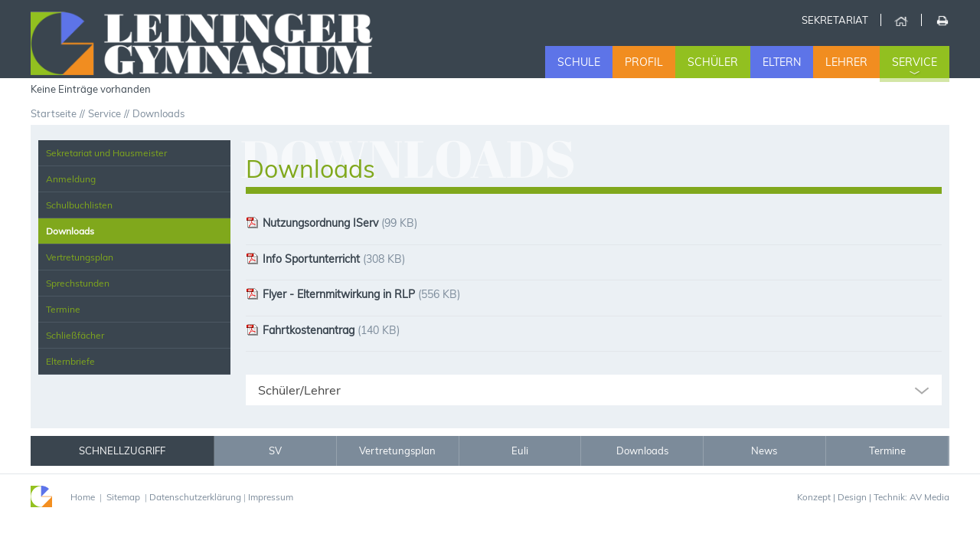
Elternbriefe (70, 361)
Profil (644, 62)
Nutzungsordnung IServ (312, 223)
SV (275, 451)
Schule (579, 62)
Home (901, 20)
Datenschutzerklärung (195, 497)
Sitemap (123, 497)
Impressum (271, 497)
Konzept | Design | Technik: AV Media (873, 497)
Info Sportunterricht (303, 259)
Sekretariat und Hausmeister (106, 153)
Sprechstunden (78, 283)
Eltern (782, 62)
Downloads (70, 231)
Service (915, 62)
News (764, 451)
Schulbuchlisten (79, 205)
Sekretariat (835, 20)
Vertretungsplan (80, 257)
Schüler (713, 62)
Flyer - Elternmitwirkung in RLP (330, 294)
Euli (520, 451)
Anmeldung (71, 179)
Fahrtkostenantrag (300, 330)
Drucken (941, 20)
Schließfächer (75, 335)
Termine (63, 309)
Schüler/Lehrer (299, 390)
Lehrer (846, 62)
